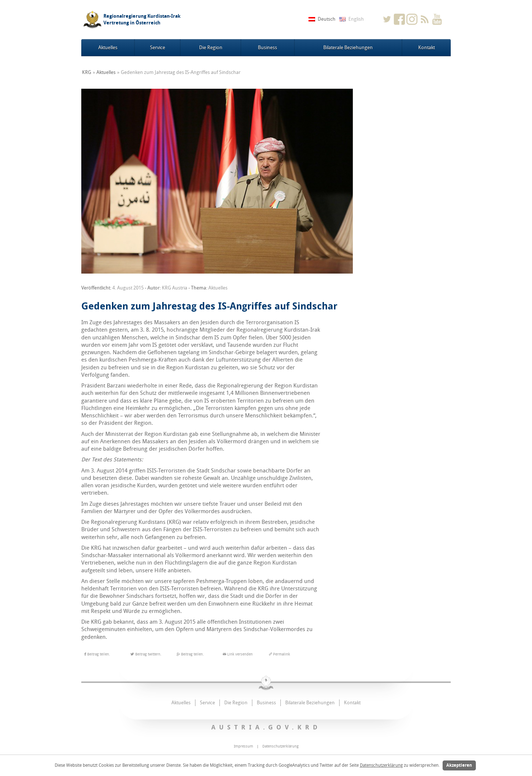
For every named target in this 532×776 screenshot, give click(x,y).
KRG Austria (175, 288)
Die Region (211, 48)
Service (158, 48)
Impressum (243, 746)
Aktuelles (108, 48)
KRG (87, 72)
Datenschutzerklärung (381, 765)
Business (267, 48)
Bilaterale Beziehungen (348, 48)
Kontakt (427, 48)
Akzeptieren (459, 765)
